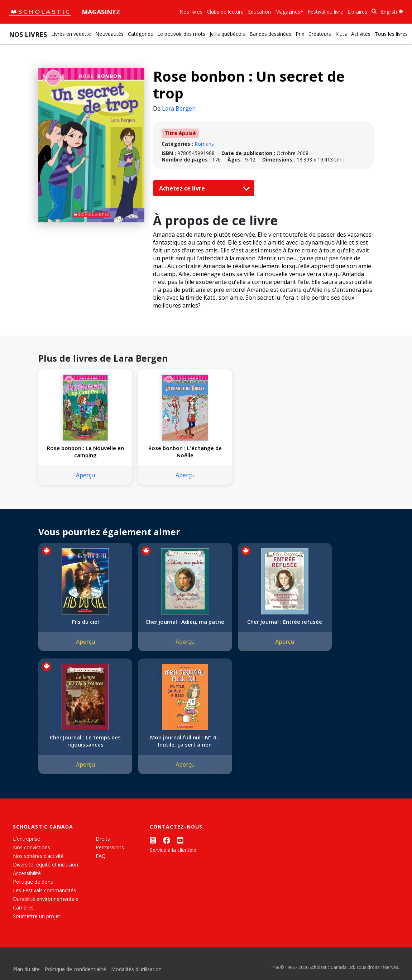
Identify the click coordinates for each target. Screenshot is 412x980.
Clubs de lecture (225, 12)
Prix (300, 34)
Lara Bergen (179, 108)
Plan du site (26, 976)
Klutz (341, 34)
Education (259, 12)
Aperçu (78, 475)
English (392, 12)
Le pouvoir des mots (181, 34)
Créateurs (320, 34)
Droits (103, 846)
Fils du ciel (78, 622)
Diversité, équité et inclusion (45, 872)
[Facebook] (167, 847)
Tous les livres (391, 34)
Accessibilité (27, 880)
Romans (204, 144)
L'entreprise (27, 846)
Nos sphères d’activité (38, 863)
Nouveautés (109, 34)
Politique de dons (33, 889)
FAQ (101, 863)
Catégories (140, 34)
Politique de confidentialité (75, 976)
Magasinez (101, 12)
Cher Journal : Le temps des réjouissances (332, 625)
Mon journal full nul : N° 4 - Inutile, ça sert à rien (78, 748)
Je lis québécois (227, 34)
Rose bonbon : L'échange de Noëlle (162, 452)
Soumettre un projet (37, 923)
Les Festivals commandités (44, 897)
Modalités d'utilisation (136, 976)
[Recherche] (374, 11)
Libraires (357, 12)
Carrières (23, 915)
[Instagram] (153, 847)
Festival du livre (325, 12)
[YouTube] (180, 847)
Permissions (110, 855)
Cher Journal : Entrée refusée (247, 625)
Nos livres (191, 12)
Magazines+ (289, 12)
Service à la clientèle (173, 857)
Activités (361, 34)
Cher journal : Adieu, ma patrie (162, 625)
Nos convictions (32, 855)
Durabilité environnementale (46, 906)
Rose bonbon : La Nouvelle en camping (78, 452)
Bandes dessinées (270, 34)
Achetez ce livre (203, 188)
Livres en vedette (71, 34)
